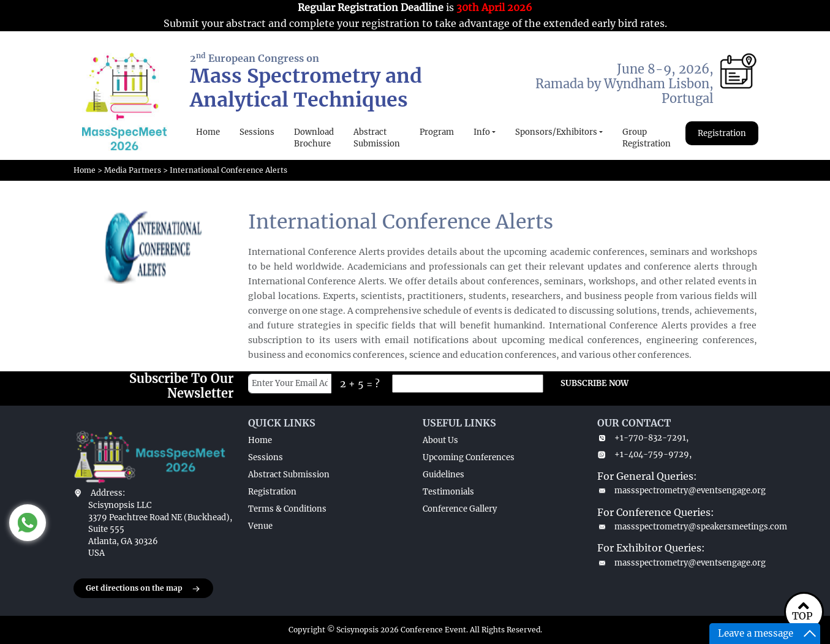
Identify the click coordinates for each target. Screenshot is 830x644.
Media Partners (133, 170)
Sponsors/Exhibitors (556, 132)
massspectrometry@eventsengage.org (677, 491)
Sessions (257, 132)
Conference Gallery (460, 509)
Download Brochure (314, 138)
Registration (722, 133)
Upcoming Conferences (469, 457)
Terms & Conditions (287, 509)
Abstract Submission (377, 138)
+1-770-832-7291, (643, 438)
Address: (108, 493)
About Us (440, 440)
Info (482, 132)
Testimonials (448, 492)
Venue (260, 526)
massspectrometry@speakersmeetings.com (677, 527)
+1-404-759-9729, (644, 454)
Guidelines (443, 475)
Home (208, 132)
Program (437, 132)
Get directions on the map (143, 589)
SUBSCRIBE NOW (594, 383)
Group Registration (647, 138)
